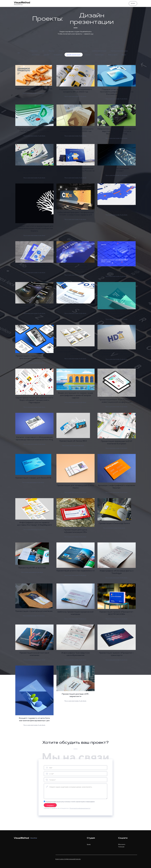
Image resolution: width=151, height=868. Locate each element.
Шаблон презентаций (99, 51)
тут (92, 34)
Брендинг (71, 51)
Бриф (133, 4)
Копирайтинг (58, 55)
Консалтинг (36, 55)
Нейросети (34, 51)
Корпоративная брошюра (119, 51)
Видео (124, 55)
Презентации (99, 55)
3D (43, 51)
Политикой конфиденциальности (80, 808)
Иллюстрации (83, 51)
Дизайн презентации (74, 55)
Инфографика (113, 55)
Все (19, 53)
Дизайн (47, 55)
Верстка (51, 51)
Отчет (61, 51)
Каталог (88, 55)
